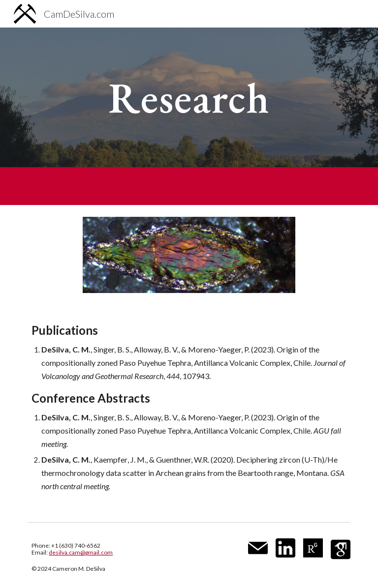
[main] (189, 97)
